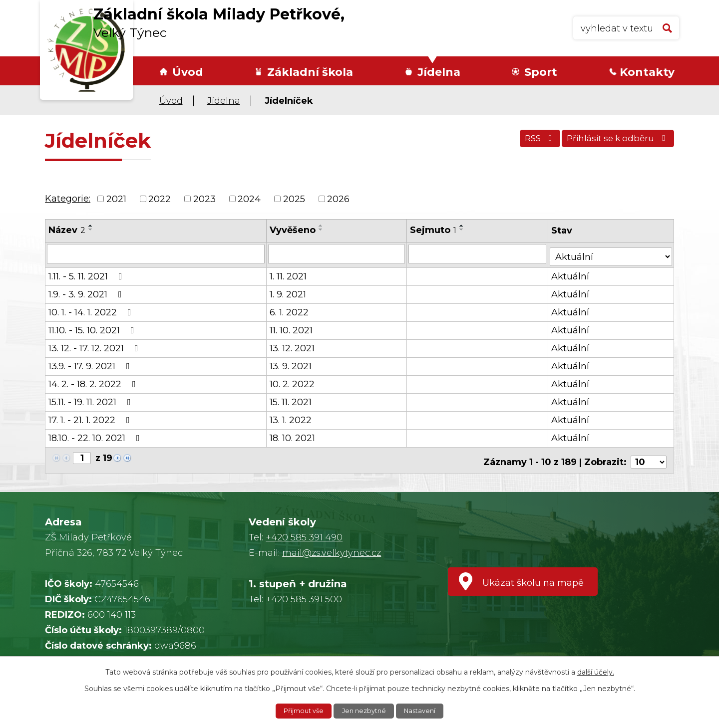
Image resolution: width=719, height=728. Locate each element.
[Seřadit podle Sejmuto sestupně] (463, 230)
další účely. (596, 671)
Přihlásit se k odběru (615, 142)
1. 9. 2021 (288, 291)
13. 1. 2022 (291, 417)
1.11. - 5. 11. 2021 (87, 273)
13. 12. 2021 (293, 345)
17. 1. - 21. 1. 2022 (91, 417)
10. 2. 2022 (293, 381)
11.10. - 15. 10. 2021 (93, 327)
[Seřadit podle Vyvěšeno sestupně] (322, 230)
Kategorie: (68, 199)
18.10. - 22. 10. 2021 (96, 435)
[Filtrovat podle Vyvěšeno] (337, 253)
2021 (116, 199)
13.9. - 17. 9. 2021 (91, 363)
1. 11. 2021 (289, 273)
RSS (529, 142)
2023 (204, 199)
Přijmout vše (300, 711)
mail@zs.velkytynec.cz (332, 546)
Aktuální (572, 273)
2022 (160, 199)
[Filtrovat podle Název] (156, 253)
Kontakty (647, 72)
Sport (541, 72)
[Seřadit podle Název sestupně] (91, 230)
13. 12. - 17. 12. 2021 (95, 345)
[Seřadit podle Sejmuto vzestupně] (463, 226)
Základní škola (310, 72)
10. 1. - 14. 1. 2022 (92, 309)
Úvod (188, 72)
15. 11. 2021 (291, 399)
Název (67, 230)
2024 (249, 199)
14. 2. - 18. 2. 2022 (94, 381)
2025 (294, 199)
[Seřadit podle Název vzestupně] (91, 226)
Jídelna (439, 72)
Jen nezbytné (364, 711)
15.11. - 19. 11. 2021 (92, 399)
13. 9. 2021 (291, 363)
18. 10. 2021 (293, 435)
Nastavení (424, 711)
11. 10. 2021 (292, 327)
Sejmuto (434, 230)
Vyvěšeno (293, 230)
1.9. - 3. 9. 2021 (87, 291)
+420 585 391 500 (304, 593)
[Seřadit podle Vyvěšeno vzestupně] (322, 226)
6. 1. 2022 (290, 309)
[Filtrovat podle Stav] (612, 253)
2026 (338, 199)
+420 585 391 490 (304, 531)
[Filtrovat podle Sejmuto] (479, 253)
